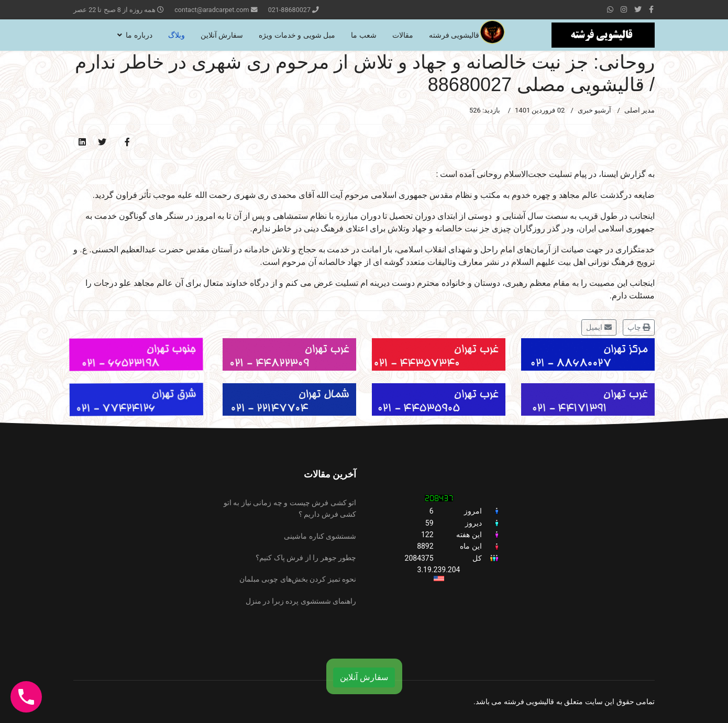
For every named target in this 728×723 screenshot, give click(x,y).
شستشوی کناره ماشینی (320, 536)
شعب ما (363, 35)
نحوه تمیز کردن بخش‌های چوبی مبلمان (298, 579)
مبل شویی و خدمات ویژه (297, 35)
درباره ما (139, 35)
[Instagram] (624, 9)
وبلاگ (177, 35)
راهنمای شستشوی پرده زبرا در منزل (301, 601)
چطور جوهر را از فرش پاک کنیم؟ (306, 558)
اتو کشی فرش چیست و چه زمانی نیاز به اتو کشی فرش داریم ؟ (290, 508)
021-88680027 (289, 10)
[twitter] (638, 9)
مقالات (403, 35)
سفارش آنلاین (222, 35)
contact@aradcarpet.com (212, 10)
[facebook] (651, 9)
